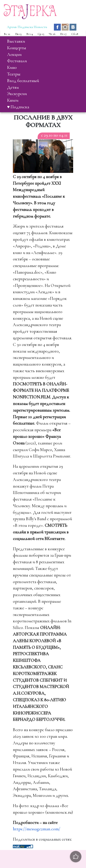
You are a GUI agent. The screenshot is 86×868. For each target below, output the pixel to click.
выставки (16, 41)
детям (13, 87)
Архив (12, 27)
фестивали (17, 61)
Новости (40, 27)
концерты (17, 48)
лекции (14, 55)
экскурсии (17, 94)
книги (13, 100)
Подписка (25, 27)
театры (14, 74)
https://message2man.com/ (37, 829)
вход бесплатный (23, 81)
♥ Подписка (18, 107)
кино (12, 68)
